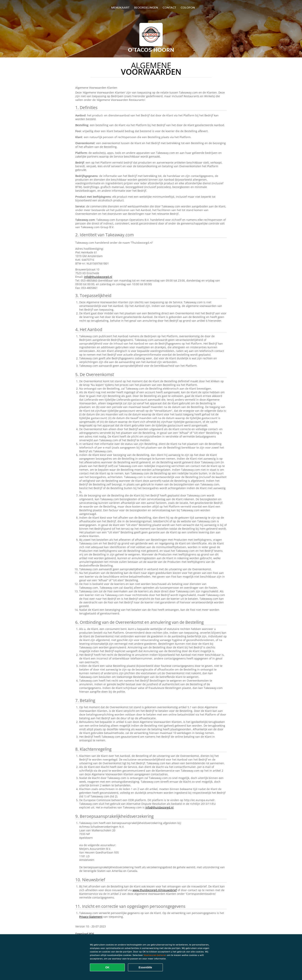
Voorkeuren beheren (155, 955)
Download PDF (85, 934)
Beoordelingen (146, 7)
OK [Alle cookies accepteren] (107, 967)
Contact (169, 7)
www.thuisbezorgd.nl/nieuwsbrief (155, 890)
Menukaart (120, 7)
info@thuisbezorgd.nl (98, 277)
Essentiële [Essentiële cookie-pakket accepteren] (145, 967)
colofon (188, 7)
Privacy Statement (91, 917)
